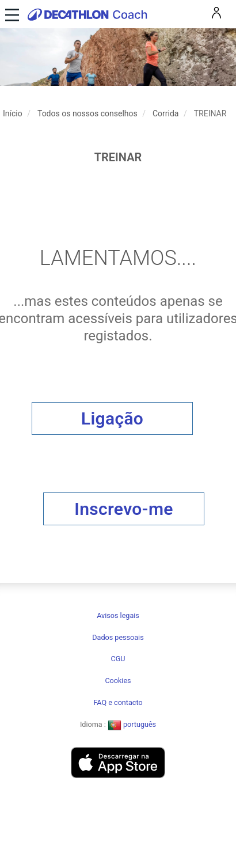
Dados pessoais (118, 637)
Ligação (112, 418)
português (132, 724)
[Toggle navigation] (11, 14)
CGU (118, 659)
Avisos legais (118, 615)
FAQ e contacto (118, 702)
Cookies (118, 681)
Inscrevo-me (124, 509)
